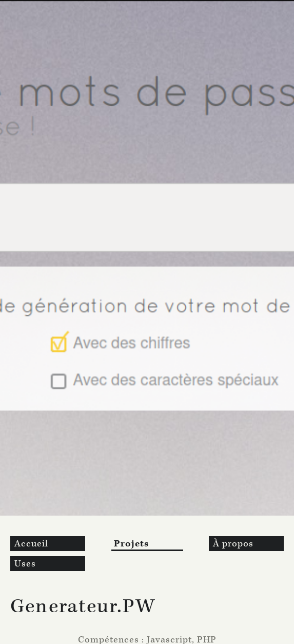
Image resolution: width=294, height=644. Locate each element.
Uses (25, 564)
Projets (131, 544)
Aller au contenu (40, 5)
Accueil (31, 544)
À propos (233, 544)
